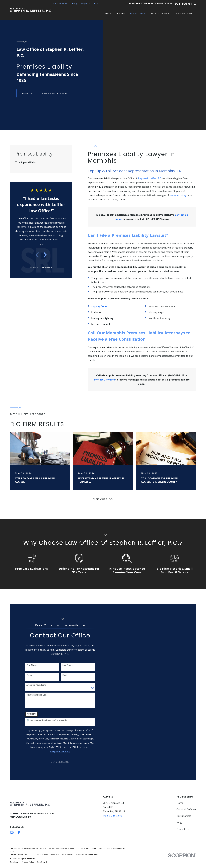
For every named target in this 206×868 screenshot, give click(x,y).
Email (65, 675)
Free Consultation (55, 93)
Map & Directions (113, 816)
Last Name (68, 665)
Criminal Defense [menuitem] (159, 13)
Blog (74, 3)
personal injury (178, 195)
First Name (32, 665)
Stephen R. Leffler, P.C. (150, 178)
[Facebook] (19, 833)
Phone (29, 675)
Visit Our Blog (103, 499)
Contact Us (184, 13)
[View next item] (45, 255)
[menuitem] (41, 163)
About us (26, 93)
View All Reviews (41, 267)
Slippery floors (99, 306)
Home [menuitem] (109, 13)
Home (180, 803)
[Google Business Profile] (12, 833)
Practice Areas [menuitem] (138, 13)
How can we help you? (37, 695)
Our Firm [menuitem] (121, 13)
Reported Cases (90, 3)
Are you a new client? (36, 685)
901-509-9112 (185, 4)
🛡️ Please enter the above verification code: (47, 720)
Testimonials (60, 3)
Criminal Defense (186, 809)
